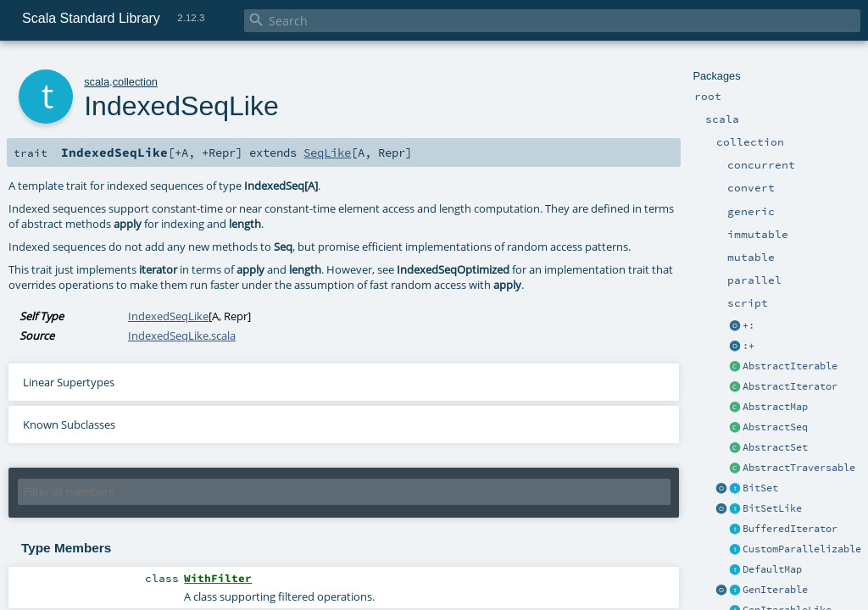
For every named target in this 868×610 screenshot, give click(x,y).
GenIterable (775, 590)
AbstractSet (775, 447)
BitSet (760, 488)
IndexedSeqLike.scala (182, 335)
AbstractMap (775, 407)
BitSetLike (772, 508)
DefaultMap (772, 569)
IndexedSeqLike (168, 316)
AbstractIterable (790, 366)
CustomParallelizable (802, 549)
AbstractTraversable (799, 468)
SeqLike (327, 152)
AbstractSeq (775, 427)
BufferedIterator (790, 529)
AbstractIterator (790, 386)
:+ (748, 346)
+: (748, 325)
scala (97, 82)
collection (135, 82)
